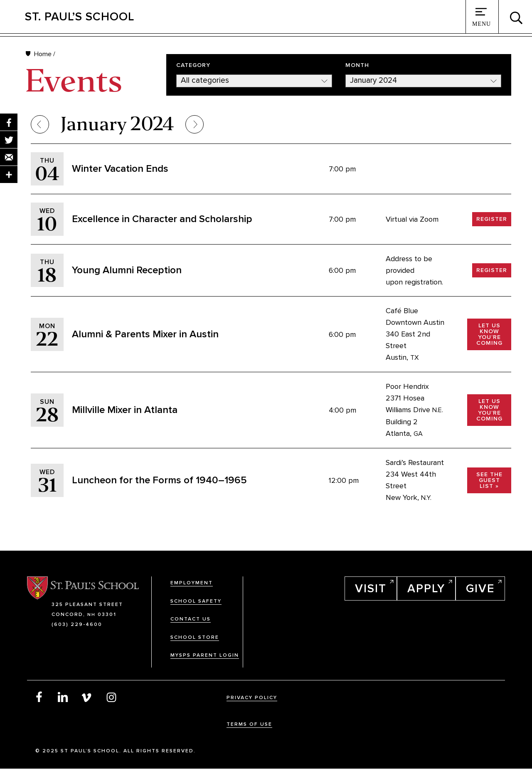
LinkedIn (63, 697)
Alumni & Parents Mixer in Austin (145, 334)
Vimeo (87, 697)
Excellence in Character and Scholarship (162, 219)
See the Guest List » (489, 480)
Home (43, 54)
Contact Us (191, 619)
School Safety (196, 601)
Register (492, 219)
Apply (426, 588)
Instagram (111, 697)
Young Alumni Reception (127, 270)
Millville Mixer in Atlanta (125, 410)
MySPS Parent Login (205, 655)
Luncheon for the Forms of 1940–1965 (159, 480)
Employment (192, 583)
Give (480, 588)
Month (357, 65)
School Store (195, 637)
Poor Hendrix (407, 386)
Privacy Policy (252, 698)
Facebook (39, 697)
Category (193, 65)
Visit (371, 588)
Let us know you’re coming (489, 334)
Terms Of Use (249, 724)
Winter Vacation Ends (120, 169)
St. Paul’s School (80, 17)
